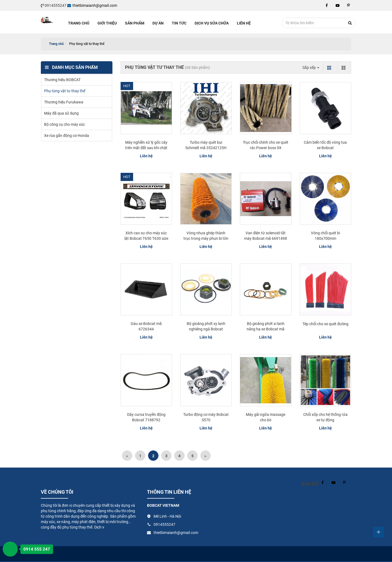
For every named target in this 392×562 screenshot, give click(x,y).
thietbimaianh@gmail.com (92, 5)
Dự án (158, 23)
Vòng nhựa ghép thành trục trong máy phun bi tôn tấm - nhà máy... (206, 238)
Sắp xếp (311, 67)
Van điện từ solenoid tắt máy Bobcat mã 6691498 (266, 236)
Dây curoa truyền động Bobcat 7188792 (146, 417)
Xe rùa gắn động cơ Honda (67, 136)
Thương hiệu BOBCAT (62, 80)
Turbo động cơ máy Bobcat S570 (206, 417)
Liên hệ (244, 23)
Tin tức (179, 23)
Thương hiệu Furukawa (64, 102)
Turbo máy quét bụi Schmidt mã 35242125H (206, 145)
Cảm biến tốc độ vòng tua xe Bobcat (325, 145)
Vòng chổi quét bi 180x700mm (325, 236)
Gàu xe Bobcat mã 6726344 (146, 326)
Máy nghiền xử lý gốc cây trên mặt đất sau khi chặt (146, 145)
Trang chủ (79, 23)
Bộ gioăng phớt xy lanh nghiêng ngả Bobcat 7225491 (206, 329)
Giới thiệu (107, 23)
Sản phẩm (135, 23)
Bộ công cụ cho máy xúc (65, 124)
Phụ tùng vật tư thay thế (65, 91)
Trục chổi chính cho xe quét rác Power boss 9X (266, 145)
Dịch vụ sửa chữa (212, 23)
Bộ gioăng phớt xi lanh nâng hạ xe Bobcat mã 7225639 (266, 329)
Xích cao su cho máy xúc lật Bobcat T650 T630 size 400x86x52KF (146, 238)
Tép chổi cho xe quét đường (325, 324)
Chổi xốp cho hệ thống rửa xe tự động (325, 417)
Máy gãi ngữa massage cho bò (266, 417)
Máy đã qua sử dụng (61, 113)
